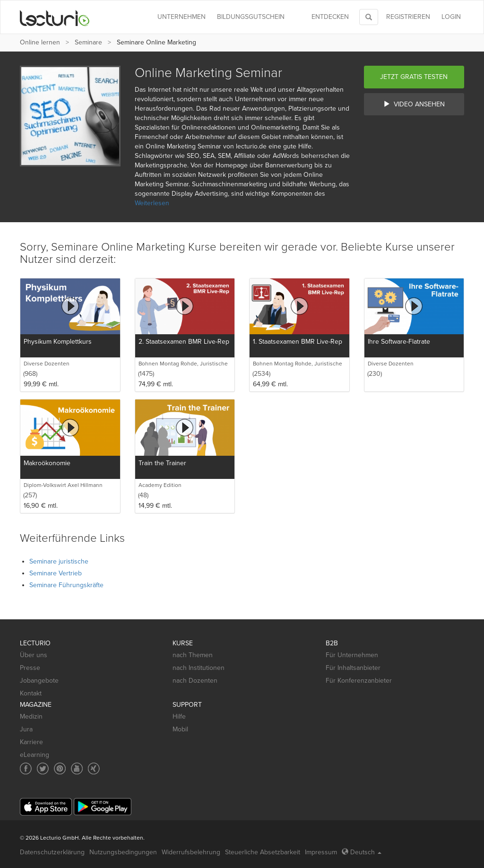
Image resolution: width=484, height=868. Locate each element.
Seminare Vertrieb (56, 573)
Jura (26, 729)
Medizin (31, 716)
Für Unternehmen (352, 655)
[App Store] (46, 807)
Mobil (180, 729)
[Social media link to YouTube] (77, 768)
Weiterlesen (152, 203)
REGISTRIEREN (408, 17)
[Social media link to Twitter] (43, 768)
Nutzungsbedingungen (123, 852)
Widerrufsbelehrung (191, 852)
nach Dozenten (195, 681)
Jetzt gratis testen (414, 77)
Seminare (88, 42)
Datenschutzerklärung (52, 852)
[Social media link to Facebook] (26, 768)
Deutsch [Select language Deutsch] (362, 852)
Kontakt (31, 693)
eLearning (35, 755)
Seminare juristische (59, 561)
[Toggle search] (369, 17)
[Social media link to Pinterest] (60, 768)
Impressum (321, 852)
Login (451, 17)
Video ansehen (414, 104)
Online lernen (40, 42)
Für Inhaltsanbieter (353, 668)
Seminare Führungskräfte (66, 585)
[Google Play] (103, 807)
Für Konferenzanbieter (359, 681)
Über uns (34, 655)
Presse (30, 668)
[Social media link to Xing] (94, 768)
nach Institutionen (199, 668)
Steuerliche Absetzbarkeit (263, 852)
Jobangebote (39, 681)
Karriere (31, 742)
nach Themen (193, 655)
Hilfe (179, 716)
